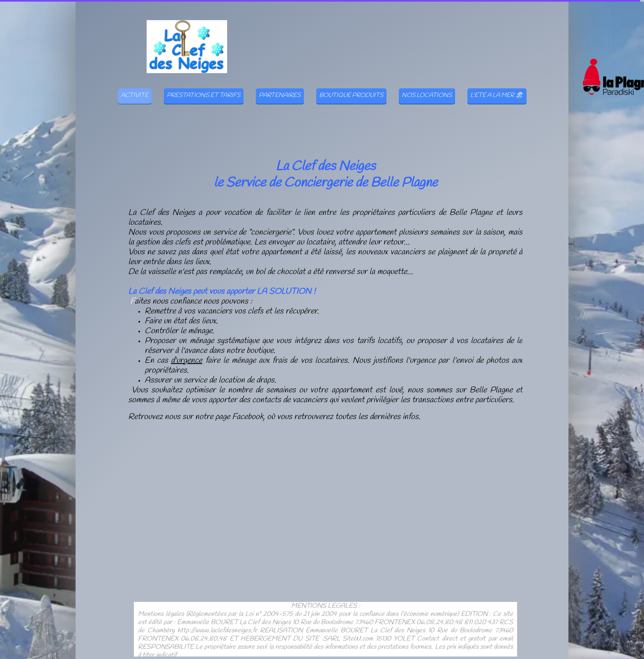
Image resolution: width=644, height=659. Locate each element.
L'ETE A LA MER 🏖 (497, 95)
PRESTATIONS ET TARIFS (204, 95)
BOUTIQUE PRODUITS (351, 95)
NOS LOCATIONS (427, 95)
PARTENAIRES (280, 95)
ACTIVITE (135, 95)
